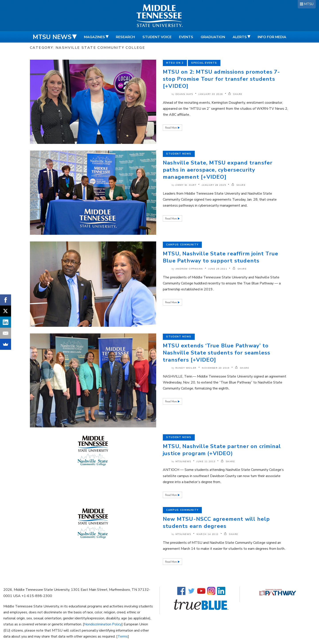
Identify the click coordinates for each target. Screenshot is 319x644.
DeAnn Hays (184, 94)
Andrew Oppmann (189, 269)
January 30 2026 (211, 94)
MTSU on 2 (175, 63)
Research (125, 37)
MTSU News (52, 37)
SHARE (235, 94)
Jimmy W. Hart (186, 185)
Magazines (94, 37)
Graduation (213, 37)
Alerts (240, 37)
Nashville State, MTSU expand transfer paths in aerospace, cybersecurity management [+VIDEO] (218, 170)
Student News (179, 154)
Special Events (204, 63)
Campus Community (182, 245)
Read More (171, 128)
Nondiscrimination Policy (103, 624)
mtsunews (183, 462)
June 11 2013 (206, 462)
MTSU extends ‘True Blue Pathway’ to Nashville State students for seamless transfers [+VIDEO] (217, 353)
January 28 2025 (214, 185)
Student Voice (157, 37)
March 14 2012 (208, 534)
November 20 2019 (216, 368)
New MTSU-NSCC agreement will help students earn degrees (216, 523)
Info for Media (272, 37)
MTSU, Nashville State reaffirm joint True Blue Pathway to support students (221, 257)
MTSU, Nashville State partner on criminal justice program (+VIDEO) (222, 450)
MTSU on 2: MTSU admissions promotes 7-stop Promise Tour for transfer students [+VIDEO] (222, 79)
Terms (123, 636)
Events (186, 37)
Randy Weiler (186, 368)
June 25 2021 (218, 269)
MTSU (309, 4)
